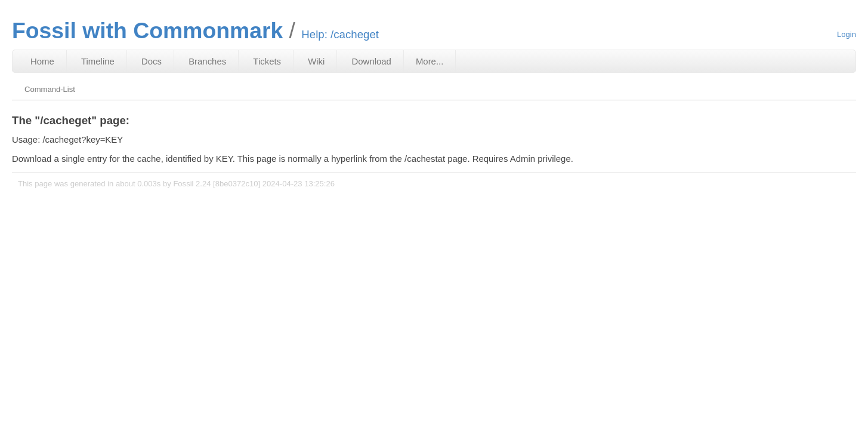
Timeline (98, 61)
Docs (152, 61)
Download (372, 61)
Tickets (267, 61)
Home (42, 61)
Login (847, 34)
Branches (207, 61)
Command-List (50, 89)
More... (430, 61)
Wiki (316, 61)
